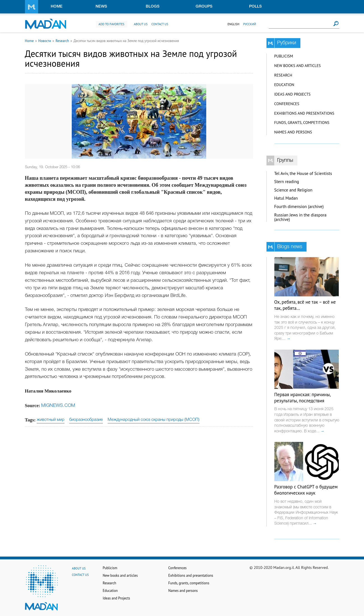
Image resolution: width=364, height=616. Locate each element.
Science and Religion (293, 190)
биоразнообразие (86, 420)
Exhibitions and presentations (304, 113)
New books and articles (298, 66)
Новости (45, 41)
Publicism (284, 56)
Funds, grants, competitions (302, 123)
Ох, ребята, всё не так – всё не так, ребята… (305, 305)
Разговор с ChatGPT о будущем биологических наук (306, 490)
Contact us (160, 24)
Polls (255, 7)
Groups (204, 7)
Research (62, 41)
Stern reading (287, 182)
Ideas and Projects (293, 94)
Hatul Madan (286, 198)
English (233, 24)
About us (141, 24)
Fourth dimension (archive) (299, 207)
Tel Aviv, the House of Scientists (303, 173)
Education (284, 85)
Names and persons (293, 132)
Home (57, 7)
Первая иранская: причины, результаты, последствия (302, 398)
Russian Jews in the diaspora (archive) (301, 217)
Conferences (287, 104)
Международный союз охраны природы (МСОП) (154, 420)
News (101, 7)
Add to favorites (112, 24)
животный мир (51, 420)
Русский (250, 24)
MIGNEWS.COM (58, 406)
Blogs (153, 7)
